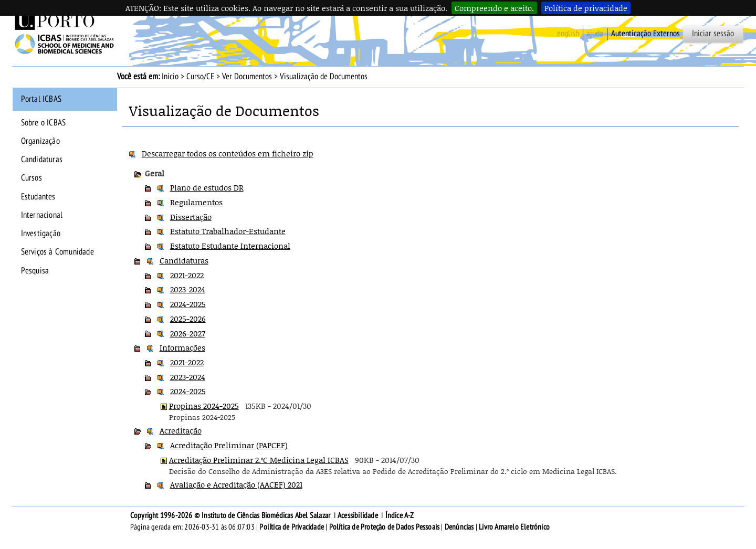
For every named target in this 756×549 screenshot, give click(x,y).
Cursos (31, 178)
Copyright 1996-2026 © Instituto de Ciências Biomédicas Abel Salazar (231, 515)
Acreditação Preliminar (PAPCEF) (229, 445)
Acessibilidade (358, 515)
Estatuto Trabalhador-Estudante (228, 231)
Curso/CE (200, 77)
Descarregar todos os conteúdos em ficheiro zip (228, 153)
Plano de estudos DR (207, 187)
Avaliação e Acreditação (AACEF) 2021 (236, 484)
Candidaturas (42, 160)
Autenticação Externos (645, 34)
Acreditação (181, 430)
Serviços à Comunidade (57, 252)
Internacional (42, 215)
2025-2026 (188, 319)
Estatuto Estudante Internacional (230, 246)
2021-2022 (187, 275)
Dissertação (191, 217)
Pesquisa (35, 271)
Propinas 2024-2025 (204, 406)
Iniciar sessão (713, 34)
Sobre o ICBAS (44, 123)
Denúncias (459, 527)
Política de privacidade (586, 8)
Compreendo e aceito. (494, 8)
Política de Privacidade (292, 527)
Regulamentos (196, 202)
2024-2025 (188, 304)
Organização (40, 141)
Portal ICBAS (41, 99)
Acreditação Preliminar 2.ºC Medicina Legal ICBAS (259, 460)
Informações (182, 347)
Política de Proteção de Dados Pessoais (385, 527)
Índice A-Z (400, 515)
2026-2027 (188, 333)
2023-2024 (188, 289)
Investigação (41, 234)
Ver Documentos (247, 77)
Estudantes (38, 197)
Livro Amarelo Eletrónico (514, 527)
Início (170, 77)
